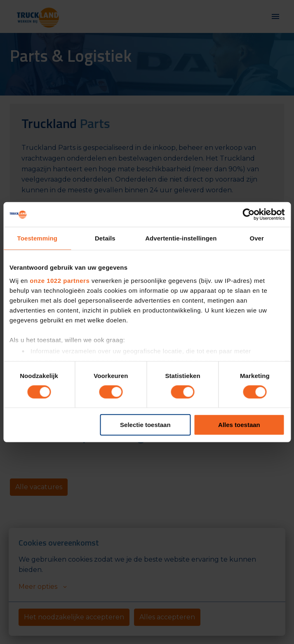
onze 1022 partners (60, 280)
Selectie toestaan (145, 425)
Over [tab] (257, 238)
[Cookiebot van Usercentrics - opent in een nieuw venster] (248, 215)
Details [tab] (105, 238)
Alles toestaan (239, 425)
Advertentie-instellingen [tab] (181, 238)
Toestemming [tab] (38, 238)
